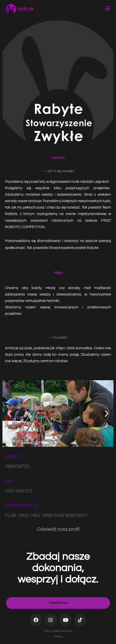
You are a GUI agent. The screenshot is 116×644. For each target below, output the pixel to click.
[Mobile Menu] (108, 9)
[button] (9, 414)
